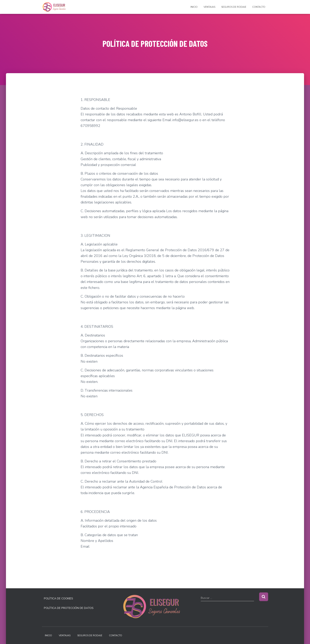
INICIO (194, 7)
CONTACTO (259, 7)
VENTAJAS (209, 7)
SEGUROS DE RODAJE (234, 7)
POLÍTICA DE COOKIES (58, 598)
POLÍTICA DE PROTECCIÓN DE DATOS (69, 608)
